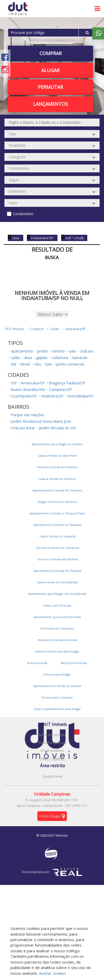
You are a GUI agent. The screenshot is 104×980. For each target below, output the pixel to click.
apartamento (22, 351)
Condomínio (23, 214)
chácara (87, 351)
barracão (80, 358)
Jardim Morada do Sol (57, 428)
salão (16, 358)
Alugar (50, 70)
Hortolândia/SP (80, 396)
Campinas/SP (61, 389)
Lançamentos (51, 104)
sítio (38, 364)
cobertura (60, 358)
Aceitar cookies (53, 973)
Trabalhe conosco (52, 743)
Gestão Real (52, 776)
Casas (55, 329)
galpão (42, 358)
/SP (14, 383)
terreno (59, 351)
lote (49, 364)
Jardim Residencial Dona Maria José (41, 421)
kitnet (25, 364)
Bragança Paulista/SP (67, 383)
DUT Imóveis (15, 329)
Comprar (51, 53)
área (28, 358)
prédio (43, 351)
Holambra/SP (52, 396)
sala (72, 351)
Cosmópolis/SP (24, 396)
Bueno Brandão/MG (28, 389)
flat (14, 364)
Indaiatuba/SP (76, 329)
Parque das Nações (28, 415)
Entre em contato (52, 735)
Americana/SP (33, 383)
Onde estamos (52, 750)
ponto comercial (70, 364)
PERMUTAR (50, 87)
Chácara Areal (23, 428)
